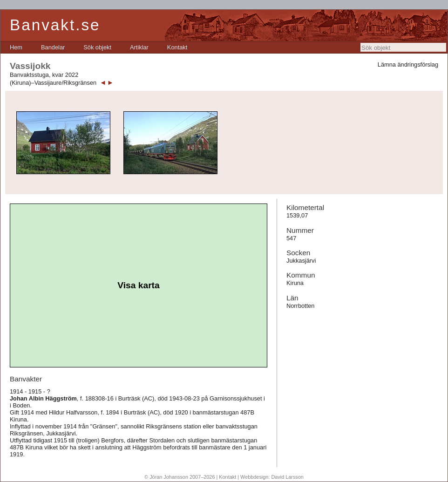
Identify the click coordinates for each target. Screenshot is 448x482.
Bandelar (53, 47)
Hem (16, 47)
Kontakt (177, 47)
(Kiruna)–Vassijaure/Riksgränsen (53, 83)
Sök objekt (97, 47)
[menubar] (98, 47)
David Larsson (287, 477)
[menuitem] (16, 47)
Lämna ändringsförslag (408, 64)
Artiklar (139, 47)
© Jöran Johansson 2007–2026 (180, 477)
